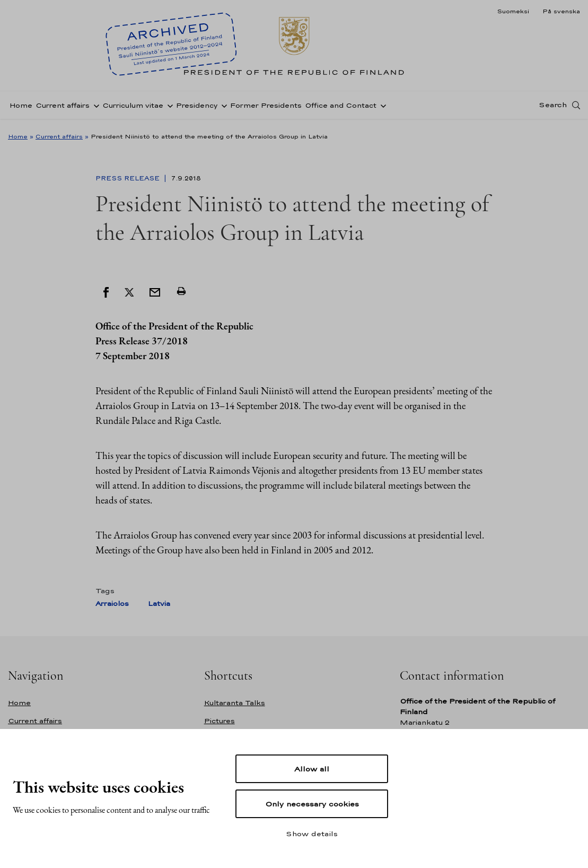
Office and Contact (341, 108)
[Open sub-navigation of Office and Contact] (381, 108)
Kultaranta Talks (235, 703)
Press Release (129, 178)
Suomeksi (513, 11)
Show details (312, 834)
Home (21, 108)
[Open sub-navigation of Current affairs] (94, 108)
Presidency (197, 108)
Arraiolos (112, 604)
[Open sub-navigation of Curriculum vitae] (168, 108)
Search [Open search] (553, 108)
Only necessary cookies (312, 804)
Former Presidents (266, 108)
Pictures (220, 721)
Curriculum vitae (133, 108)
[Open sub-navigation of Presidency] (222, 108)
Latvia (159, 604)
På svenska (561, 11)
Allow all (312, 769)
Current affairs (63, 108)
